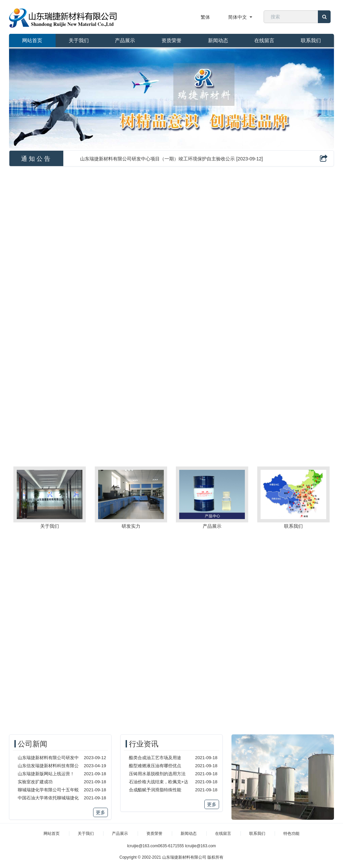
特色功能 (291, 834)
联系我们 (311, 40)
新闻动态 (218, 40)
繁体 (205, 17)
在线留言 (264, 40)
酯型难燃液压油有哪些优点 (155, 766)
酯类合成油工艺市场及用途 (155, 758)
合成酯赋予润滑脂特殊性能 (155, 790)
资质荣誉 (171, 40)
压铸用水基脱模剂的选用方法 (157, 774)
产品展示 (125, 40)
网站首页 (32, 40)
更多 (100, 812)
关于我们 (79, 40)
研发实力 (131, 526)
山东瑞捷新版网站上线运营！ (46, 774)
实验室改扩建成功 (35, 782)
